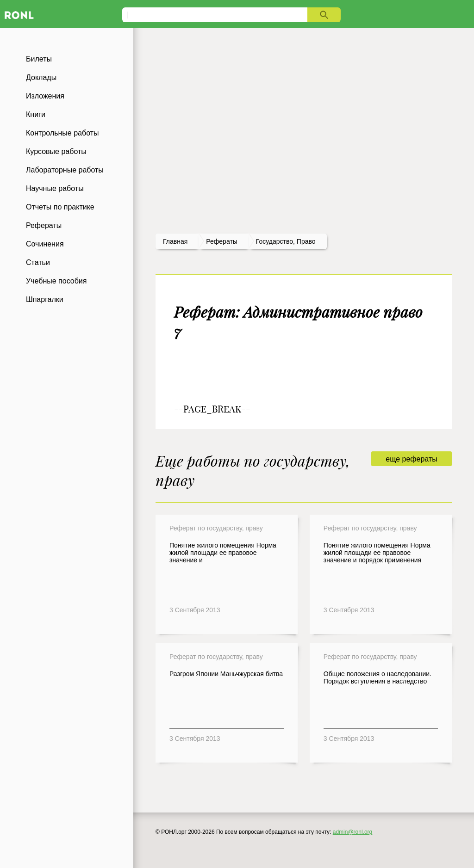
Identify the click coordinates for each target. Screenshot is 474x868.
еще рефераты (411, 459)
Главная (175, 241)
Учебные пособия (56, 281)
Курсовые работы (56, 151)
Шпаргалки (45, 299)
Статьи (38, 262)
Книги (36, 114)
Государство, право (286, 241)
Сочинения (45, 244)
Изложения (45, 96)
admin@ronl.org (353, 832)
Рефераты (44, 225)
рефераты (222, 241)
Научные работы (55, 188)
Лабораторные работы (65, 170)
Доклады (41, 77)
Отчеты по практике (60, 207)
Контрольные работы (62, 133)
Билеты (39, 59)
